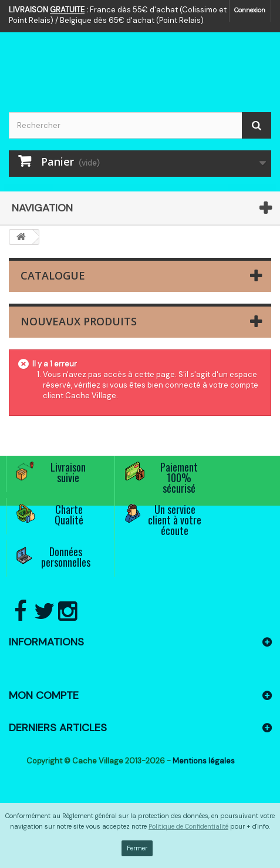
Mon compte (44, 695)
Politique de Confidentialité (188, 826)
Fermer (137, 848)
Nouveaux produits (79, 321)
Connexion (250, 10)
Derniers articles (58, 728)
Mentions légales (204, 761)
